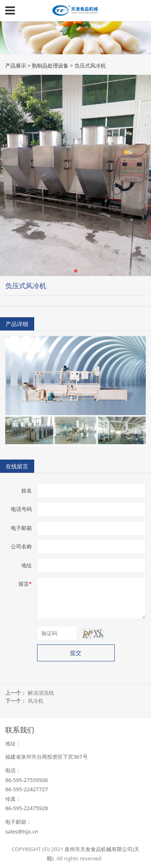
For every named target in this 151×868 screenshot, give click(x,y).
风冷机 (36, 701)
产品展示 (16, 66)
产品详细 (17, 324)
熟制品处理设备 (50, 66)
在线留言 (17, 466)
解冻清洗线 (41, 693)
